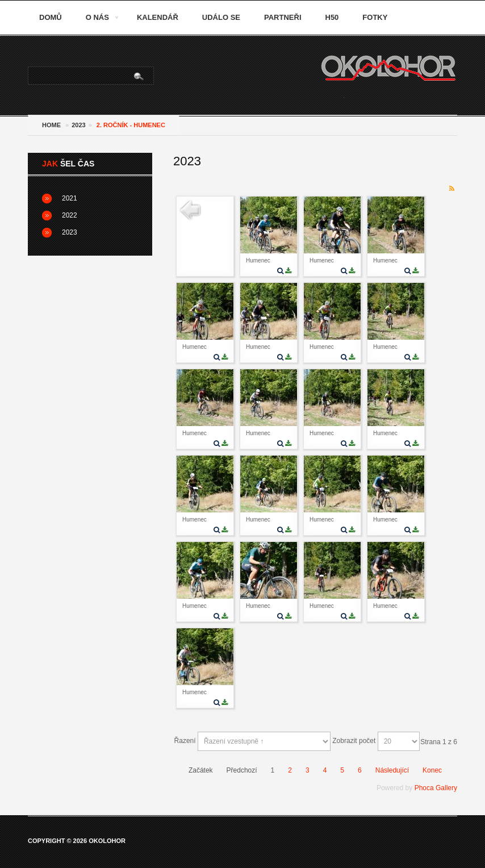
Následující (392, 770)
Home (51, 125)
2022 (70, 215)
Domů (51, 17)
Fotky (375, 17)
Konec (432, 770)
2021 (70, 198)
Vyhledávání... (29, 67)
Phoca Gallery (436, 788)
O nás (97, 17)
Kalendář (158, 17)
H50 (332, 17)
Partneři (283, 17)
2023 (78, 125)
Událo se (221, 17)
